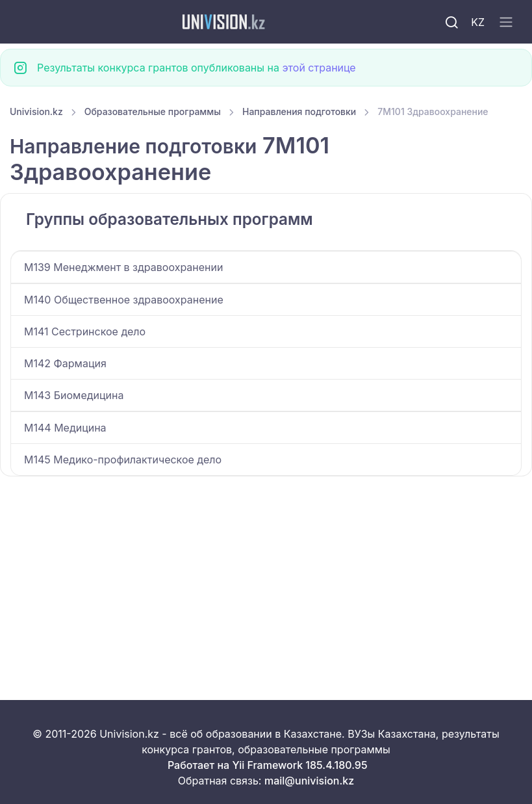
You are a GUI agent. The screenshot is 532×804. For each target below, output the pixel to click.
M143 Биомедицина (74, 395)
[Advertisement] (266, 573)
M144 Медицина (65, 428)
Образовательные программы (153, 111)
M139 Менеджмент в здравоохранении (123, 267)
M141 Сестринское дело (85, 331)
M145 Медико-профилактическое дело (123, 460)
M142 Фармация (65, 363)
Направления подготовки (299, 111)
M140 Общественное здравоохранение (124, 300)
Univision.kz (36, 111)
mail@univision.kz (309, 781)
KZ (478, 22)
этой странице (319, 68)
